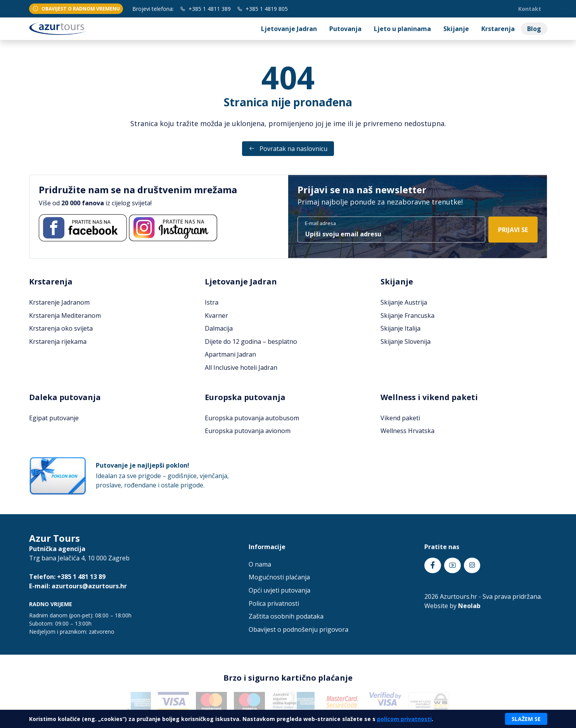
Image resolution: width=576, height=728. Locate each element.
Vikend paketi (400, 418)
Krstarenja (498, 29)
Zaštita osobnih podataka (286, 616)
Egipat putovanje (54, 418)
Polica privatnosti (274, 603)
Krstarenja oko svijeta (61, 328)
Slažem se (526, 719)
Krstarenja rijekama (58, 341)
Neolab (469, 606)
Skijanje (456, 29)
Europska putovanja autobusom (252, 418)
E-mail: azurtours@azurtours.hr (78, 586)
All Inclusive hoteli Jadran (241, 367)
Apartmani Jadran (230, 354)
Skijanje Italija (400, 328)
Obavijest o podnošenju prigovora (298, 629)
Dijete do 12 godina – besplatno (251, 341)
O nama (260, 564)
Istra (212, 302)
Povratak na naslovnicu (288, 149)
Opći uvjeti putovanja (279, 590)
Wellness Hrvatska (407, 431)
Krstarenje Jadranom (59, 302)
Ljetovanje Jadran (289, 29)
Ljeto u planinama (402, 29)
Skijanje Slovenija (406, 341)
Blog (534, 29)
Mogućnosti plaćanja (279, 577)
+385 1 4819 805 (262, 9)
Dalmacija (219, 328)
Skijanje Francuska (407, 315)
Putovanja (345, 29)
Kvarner (216, 315)
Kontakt (530, 9)
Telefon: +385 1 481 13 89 (67, 577)
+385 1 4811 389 (205, 9)
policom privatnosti (404, 719)
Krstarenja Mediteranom (65, 315)
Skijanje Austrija (404, 302)
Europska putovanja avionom (248, 431)
